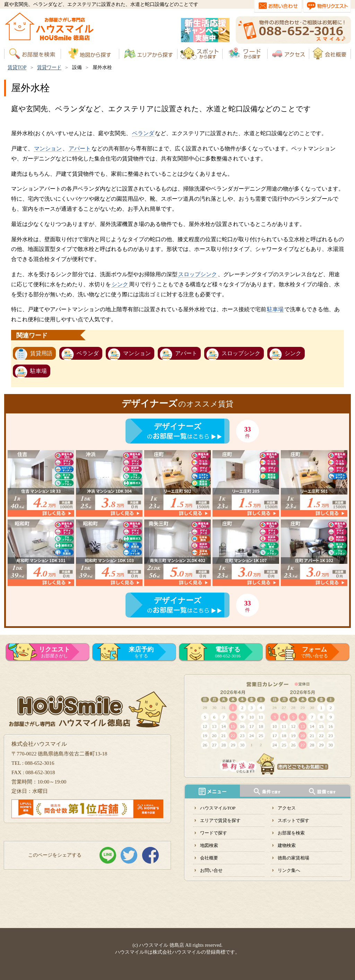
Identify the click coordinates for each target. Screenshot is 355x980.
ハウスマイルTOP (218, 808)
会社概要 (209, 858)
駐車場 (275, 309)
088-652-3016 (228, 652)
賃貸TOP (17, 67)
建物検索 (287, 845)
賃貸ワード (49, 67)
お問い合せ (211, 870)
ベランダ (143, 133)
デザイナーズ (178, 426)
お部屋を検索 (291, 833)
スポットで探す (293, 820)
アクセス (287, 808)
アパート (80, 148)
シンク (120, 284)
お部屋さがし (54, 652)
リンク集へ (289, 870)
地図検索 (209, 845)
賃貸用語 (41, 353)
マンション (48, 148)
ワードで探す (214, 833)
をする (141, 652)
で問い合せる (314, 652)
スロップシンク (198, 274)
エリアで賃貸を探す (220, 820)
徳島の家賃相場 (293, 858)
